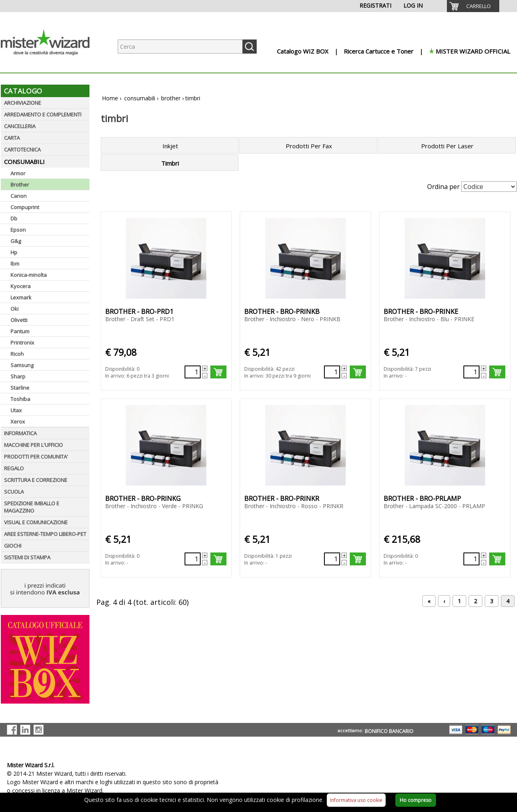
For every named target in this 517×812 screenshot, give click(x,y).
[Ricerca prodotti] (180, 47)
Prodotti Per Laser (447, 146)
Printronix (22, 343)
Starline (20, 388)
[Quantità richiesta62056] (193, 559)
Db (14, 218)
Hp (14, 252)
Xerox (18, 422)
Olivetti (19, 320)
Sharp (18, 376)
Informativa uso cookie (356, 800)
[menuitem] (473, 6)
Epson (18, 230)
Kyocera (21, 286)
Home (110, 98)
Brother (20, 185)
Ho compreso (416, 800)
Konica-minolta (29, 275)
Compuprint (25, 207)
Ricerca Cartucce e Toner (379, 51)
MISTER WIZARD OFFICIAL (473, 51)
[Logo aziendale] (51, 65)
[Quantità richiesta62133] (193, 372)
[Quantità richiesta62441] (332, 559)
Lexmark (21, 297)
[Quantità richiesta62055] (471, 372)
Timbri (170, 163)
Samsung (22, 365)
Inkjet (170, 146)
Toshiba (20, 399)
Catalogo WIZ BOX (303, 51)
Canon (19, 196)
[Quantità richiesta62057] (471, 559)
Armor (18, 173)
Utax (16, 410)
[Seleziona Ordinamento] (489, 187)
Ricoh (17, 354)
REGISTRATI (375, 5)
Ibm (15, 264)
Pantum (20, 331)
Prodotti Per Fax (309, 146)
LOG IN (413, 5)
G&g (16, 241)
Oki (15, 309)
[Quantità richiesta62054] (332, 372)
